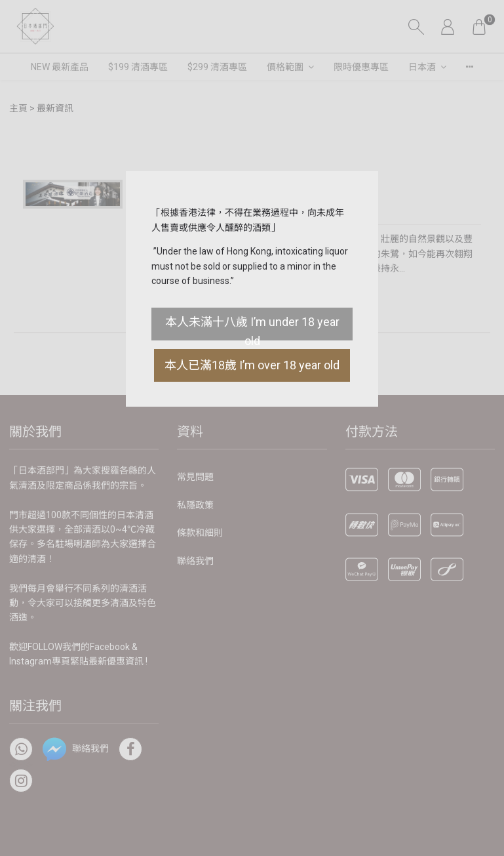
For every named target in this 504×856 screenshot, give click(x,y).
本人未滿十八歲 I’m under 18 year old (252, 328)
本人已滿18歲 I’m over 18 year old (252, 365)
